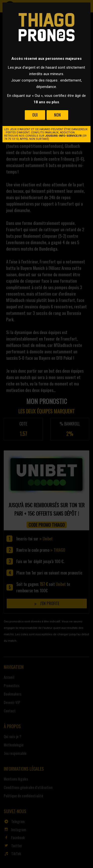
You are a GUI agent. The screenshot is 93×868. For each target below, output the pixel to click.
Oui (35, 115)
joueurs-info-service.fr (63, 136)
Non (57, 115)
